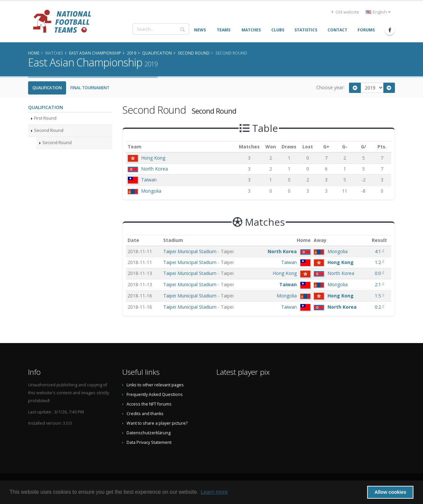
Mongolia (151, 191)
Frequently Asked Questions (155, 394)
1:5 (379, 296)
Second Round (49, 130)
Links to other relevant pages (155, 385)
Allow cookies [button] (390, 492)
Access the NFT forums (149, 404)
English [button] (378, 12)
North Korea (154, 169)
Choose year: (330, 87)
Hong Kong (153, 158)
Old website (345, 12)
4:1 (379, 251)
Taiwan (149, 180)
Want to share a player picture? (157, 423)
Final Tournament (90, 88)
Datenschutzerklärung (149, 433)
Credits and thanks (145, 414)
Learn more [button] (214, 492)
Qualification (47, 88)
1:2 (379, 262)
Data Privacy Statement (149, 442)
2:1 (379, 284)
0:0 (379, 273)
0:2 (379, 307)
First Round (45, 118)
